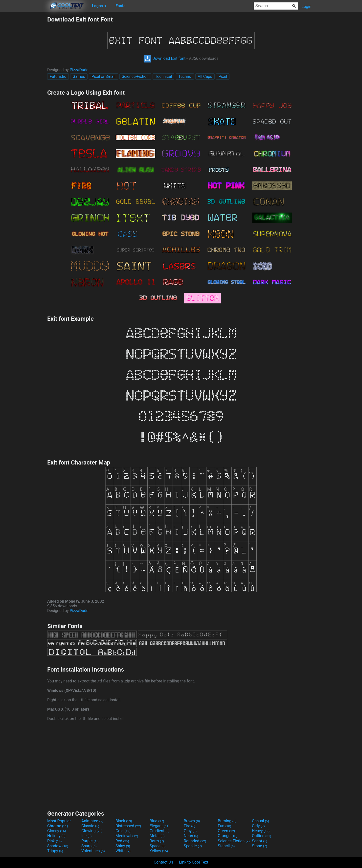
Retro (157, 841)
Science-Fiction (135, 76)
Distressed (128, 826)
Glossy (57, 831)
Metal (157, 836)
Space (158, 846)
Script (260, 841)
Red (122, 841)
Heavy (261, 831)
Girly (258, 826)
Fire (190, 826)
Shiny (123, 846)
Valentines (93, 851)
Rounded (195, 841)
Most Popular (59, 821)
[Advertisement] (23, 90)
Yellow (159, 851)
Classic (90, 826)
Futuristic (58, 76)
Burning (227, 821)
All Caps (205, 76)
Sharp (89, 846)
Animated (92, 821)
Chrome (58, 826)
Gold (123, 831)
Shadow (58, 846)
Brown (192, 821)
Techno (185, 76)
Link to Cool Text (194, 862)
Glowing (92, 831)
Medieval (127, 836)
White (123, 851)
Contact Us (164, 862)
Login (306, 7)
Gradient (159, 831)
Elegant (160, 826)
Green (226, 831)
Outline (262, 836)
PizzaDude (79, 70)
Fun (225, 826)
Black (124, 821)
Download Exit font (164, 58)
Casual (260, 821)
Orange (228, 836)
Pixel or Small (103, 76)
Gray (190, 831)
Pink (55, 841)
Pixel (223, 76)
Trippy (55, 851)
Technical (163, 76)
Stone (260, 846)
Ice (86, 836)
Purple (90, 841)
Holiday (56, 836)
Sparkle (193, 846)
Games (79, 76)
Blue (157, 821)
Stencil (226, 846)
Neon (191, 836)
